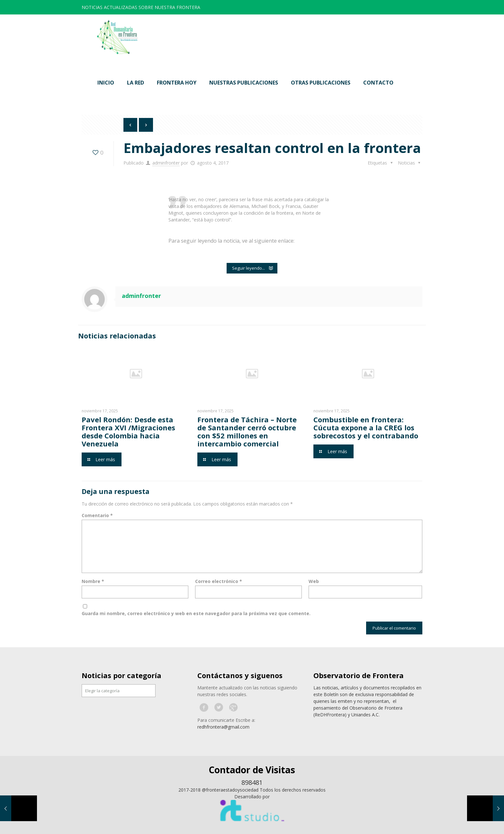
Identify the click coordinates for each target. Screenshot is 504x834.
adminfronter (166, 163)
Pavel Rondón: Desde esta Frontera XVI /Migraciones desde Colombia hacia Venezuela (128, 431)
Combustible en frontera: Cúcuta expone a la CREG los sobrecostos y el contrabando (366, 427)
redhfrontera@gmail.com (223, 727)
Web (314, 581)
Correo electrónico (219, 581)
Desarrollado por (252, 797)
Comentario (97, 515)
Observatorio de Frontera (359, 675)
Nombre (93, 581)
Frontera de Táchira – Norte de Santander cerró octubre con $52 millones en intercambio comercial (247, 431)
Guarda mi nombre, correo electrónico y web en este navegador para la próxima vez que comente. (196, 613)
